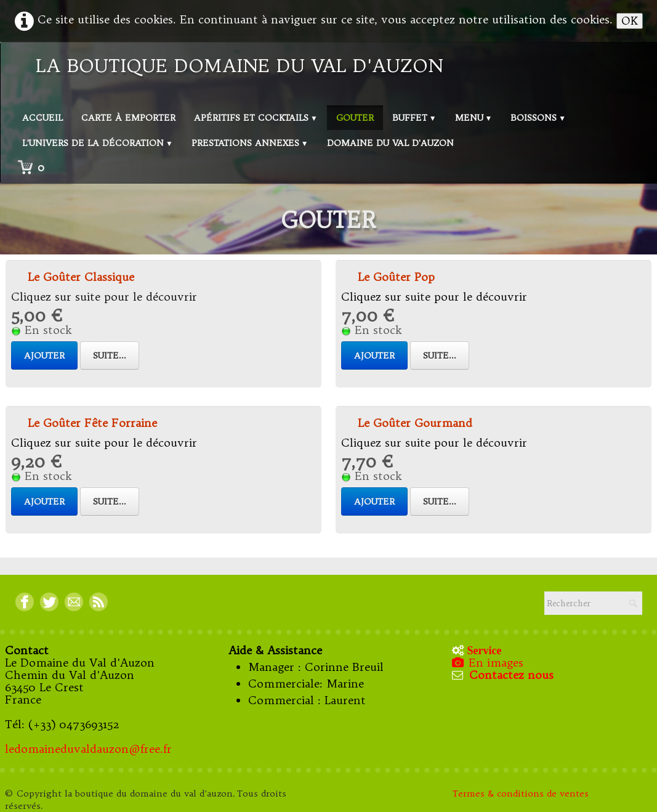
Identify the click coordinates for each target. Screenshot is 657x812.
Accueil (42, 118)
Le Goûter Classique (81, 277)
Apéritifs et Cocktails (256, 118)
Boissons (538, 118)
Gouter (355, 118)
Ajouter (44, 355)
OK (630, 21)
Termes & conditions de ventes (522, 794)
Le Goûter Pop (396, 277)
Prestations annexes (250, 143)
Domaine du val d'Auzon (390, 143)
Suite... (110, 355)
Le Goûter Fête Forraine (92, 423)
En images (489, 663)
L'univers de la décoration (98, 143)
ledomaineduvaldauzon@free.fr (88, 749)
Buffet (414, 118)
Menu (474, 118)
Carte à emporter (128, 118)
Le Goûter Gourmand (415, 423)
